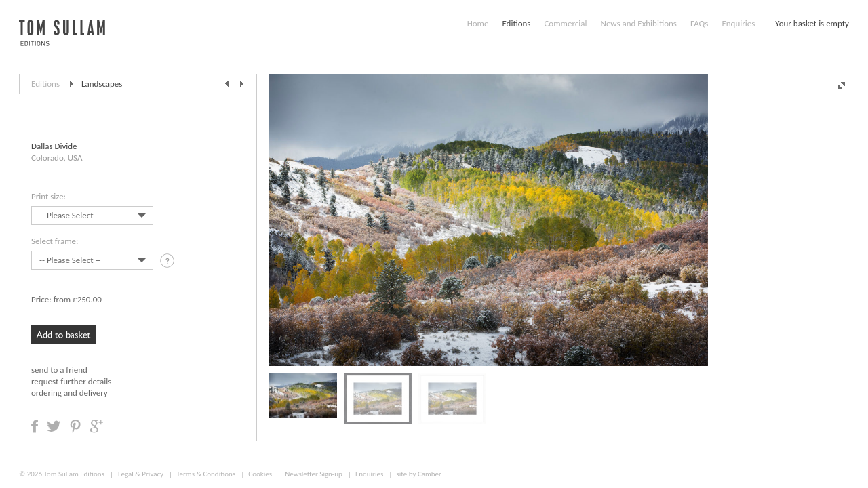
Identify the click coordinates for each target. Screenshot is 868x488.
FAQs (699, 23)
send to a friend (59, 370)
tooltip (169, 263)
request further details (71, 381)
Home (478, 23)
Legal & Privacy (141, 474)
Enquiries (738, 23)
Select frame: (55, 241)
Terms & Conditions (206, 474)
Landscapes (102, 84)
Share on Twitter (54, 426)
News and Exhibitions (638, 23)
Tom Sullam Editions (74, 474)
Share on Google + (96, 426)
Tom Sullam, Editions (62, 41)
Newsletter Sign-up (314, 474)
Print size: (48, 196)
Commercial (565, 23)
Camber (430, 474)
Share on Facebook (35, 426)
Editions (516, 23)
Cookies (260, 474)
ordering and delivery (70, 393)
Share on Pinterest (75, 426)
